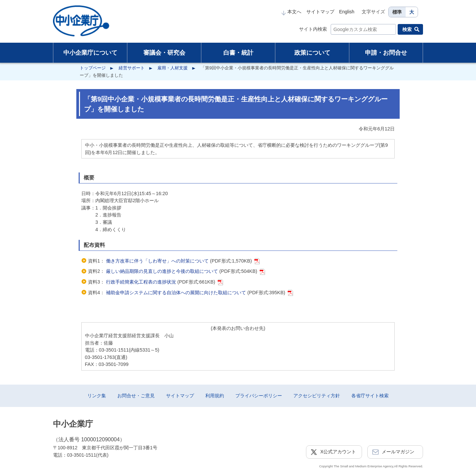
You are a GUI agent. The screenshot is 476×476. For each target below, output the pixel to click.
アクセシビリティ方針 (317, 396)
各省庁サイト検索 (370, 396)
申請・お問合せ (386, 53)
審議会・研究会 (164, 53)
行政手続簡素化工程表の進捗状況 (141, 282)
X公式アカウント (338, 452)
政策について (312, 53)
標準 (397, 12)
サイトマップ (320, 12)
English (347, 12)
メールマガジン (398, 452)
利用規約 (215, 396)
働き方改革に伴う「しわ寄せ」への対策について (158, 261)
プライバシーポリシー (259, 396)
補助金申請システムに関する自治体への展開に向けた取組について (176, 293)
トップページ (93, 68)
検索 (407, 29)
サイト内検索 (313, 29)
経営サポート (132, 68)
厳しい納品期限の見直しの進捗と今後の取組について (163, 271)
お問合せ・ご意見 (136, 396)
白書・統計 (238, 53)
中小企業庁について (90, 53)
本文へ (291, 12)
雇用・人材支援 (172, 68)
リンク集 (97, 396)
